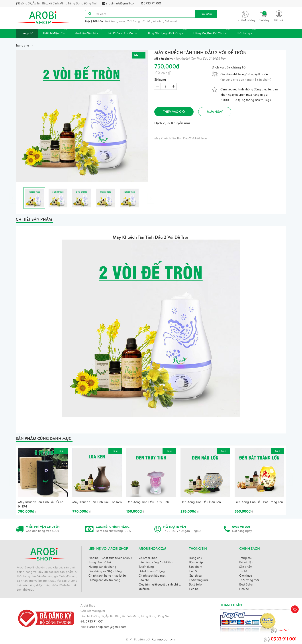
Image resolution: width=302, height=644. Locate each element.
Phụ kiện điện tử (89, 32)
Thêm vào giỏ (174, 112)
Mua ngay (217, 112)
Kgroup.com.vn (164, 639)
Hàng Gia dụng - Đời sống (167, 32)
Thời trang (247, 32)
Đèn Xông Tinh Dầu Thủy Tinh (148, 502)
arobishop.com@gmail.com (108, 627)
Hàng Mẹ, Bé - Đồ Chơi (212, 32)
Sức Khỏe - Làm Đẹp (125, 32)
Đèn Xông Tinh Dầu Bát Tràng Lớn (259, 502)
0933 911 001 (151, 3)
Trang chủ (27, 33)
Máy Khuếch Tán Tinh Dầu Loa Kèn (97, 502)
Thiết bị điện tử (56, 32)
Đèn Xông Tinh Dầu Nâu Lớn (201, 502)
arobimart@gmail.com (119, 3)
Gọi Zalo (280, 630)
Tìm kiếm (206, 14)
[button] (279, 16)
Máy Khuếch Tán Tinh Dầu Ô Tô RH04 (41, 504)
